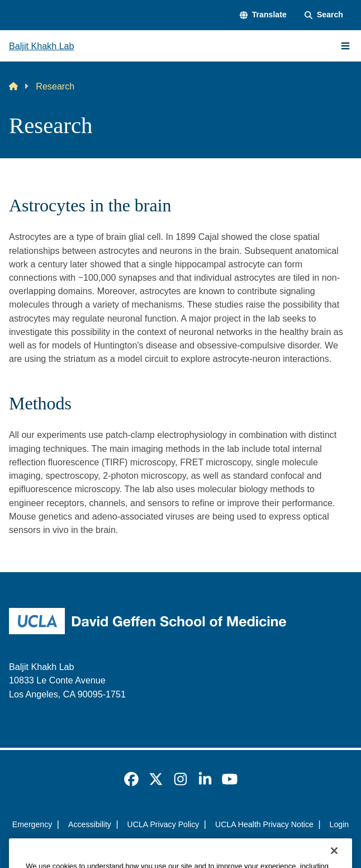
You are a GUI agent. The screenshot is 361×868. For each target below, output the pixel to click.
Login (339, 824)
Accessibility (90, 824)
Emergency (32, 824)
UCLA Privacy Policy (163, 824)
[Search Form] (324, 15)
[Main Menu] (345, 46)
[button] (263, 15)
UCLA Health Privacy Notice (264, 824)
